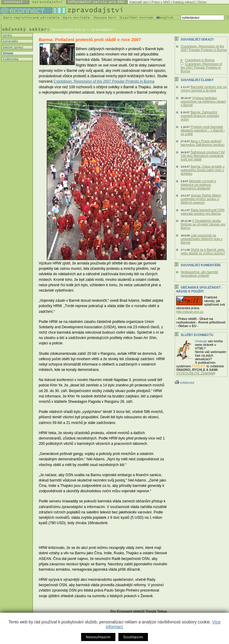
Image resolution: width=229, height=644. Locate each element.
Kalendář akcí (139, 2)
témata (7, 53)
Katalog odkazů (184, 2)
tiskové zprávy (13, 47)
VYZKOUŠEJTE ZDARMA (195, 373)
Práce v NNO (161, 2)
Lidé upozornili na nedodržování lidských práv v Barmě (202, 239)
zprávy (7, 35)
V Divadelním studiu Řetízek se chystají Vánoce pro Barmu (203, 224)
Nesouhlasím (98, 637)
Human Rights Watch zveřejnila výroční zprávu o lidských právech (201, 199)
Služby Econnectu (197, 335)
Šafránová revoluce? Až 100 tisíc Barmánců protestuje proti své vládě (203, 156)
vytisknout (184, 383)
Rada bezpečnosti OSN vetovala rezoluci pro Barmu (203, 212)
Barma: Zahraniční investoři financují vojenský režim (200, 116)
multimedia (10, 59)
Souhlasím (133, 637)
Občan (202, 2)
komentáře (10, 41)
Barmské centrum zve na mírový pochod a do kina (204, 89)
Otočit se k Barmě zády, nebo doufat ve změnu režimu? (203, 251)
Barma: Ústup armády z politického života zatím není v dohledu (203, 170)
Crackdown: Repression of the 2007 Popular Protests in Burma (104, 81)
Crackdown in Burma (200, 60)
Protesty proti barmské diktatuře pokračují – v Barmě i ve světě (203, 130)
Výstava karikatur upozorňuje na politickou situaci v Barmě (203, 101)
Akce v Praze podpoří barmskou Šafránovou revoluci (203, 143)
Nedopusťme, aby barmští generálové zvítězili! (199, 274)
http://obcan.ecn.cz (190, 312)
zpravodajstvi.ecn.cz (69, 30)
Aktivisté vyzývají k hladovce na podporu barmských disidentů (198, 185)
